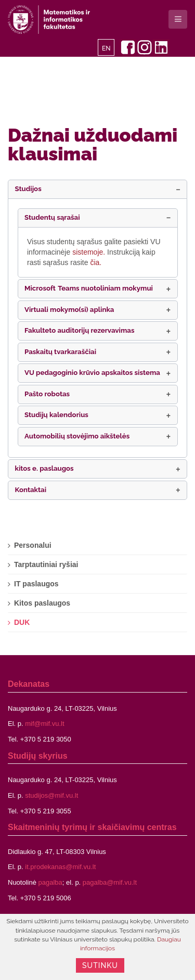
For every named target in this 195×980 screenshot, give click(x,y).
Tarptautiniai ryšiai (46, 564)
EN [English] (106, 48)
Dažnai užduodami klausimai (93, 144)
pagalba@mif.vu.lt (110, 882)
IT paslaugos (36, 584)
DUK (22, 622)
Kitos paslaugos (42, 603)
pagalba (50, 882)
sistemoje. (90, 252)
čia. (96, 262)
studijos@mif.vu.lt (51, 795)
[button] (97, 189)
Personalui (33, 545)
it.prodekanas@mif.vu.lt (60, 867)
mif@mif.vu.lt (44, 724)
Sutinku (100, 965)
